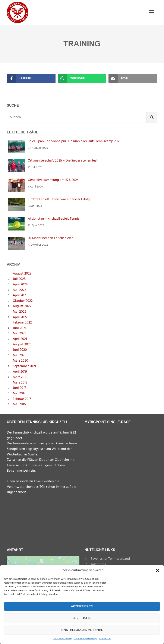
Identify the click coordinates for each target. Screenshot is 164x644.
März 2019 (20, 377)
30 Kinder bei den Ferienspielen (51, 238)
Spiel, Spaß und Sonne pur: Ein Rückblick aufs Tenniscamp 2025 (74, 141)
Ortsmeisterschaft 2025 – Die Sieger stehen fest (63, 161)
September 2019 (24, 366)
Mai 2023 (19, 290)
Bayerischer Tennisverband (110, 559)
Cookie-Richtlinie (62, 639)
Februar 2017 (22, 399)
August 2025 (22, 274)
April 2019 (20, 372)
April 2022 (20, 317)
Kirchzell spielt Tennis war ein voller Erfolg (59, 199)
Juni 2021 (19, 328)
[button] (158, 570)
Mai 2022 (20, 312)
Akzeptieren (82, 606)
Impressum (105, 639)
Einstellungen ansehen (82, 630)
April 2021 (20, 339)
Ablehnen (82, 618)
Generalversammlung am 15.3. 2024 (53, 180)
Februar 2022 (22, 323)
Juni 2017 (19, 388)
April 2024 (20, 285)
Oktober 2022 (23, 301)
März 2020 (20, 361)
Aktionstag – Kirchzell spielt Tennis (54, 219)
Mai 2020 (20, 355)
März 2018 (20, 383)
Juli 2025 (19, 279)
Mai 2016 (19, 404)
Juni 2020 (20, 350)
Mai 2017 (19, 394)
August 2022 (22, 306)
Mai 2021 (19, 333)
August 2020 (22, 345)
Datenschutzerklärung (85, 639)
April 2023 (20, 295)
